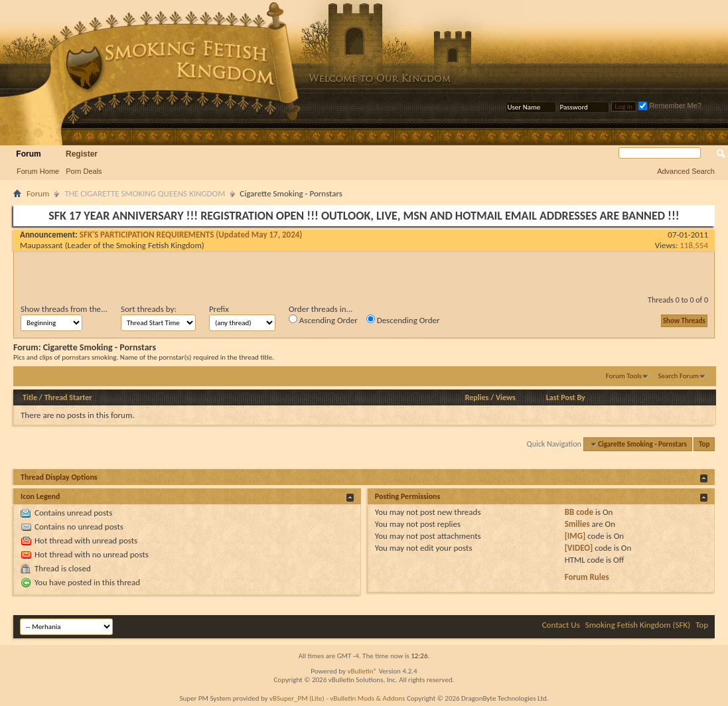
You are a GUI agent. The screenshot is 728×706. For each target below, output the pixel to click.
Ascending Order (323, 320)
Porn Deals (84, 171)
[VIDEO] (579, 548)
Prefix (219, 309)
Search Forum (679, 376)
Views (506, 397)
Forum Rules (587, 577)
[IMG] (575, 536)
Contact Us (561, 625)
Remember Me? (670, 106)
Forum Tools (624, 376)
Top (704, 444)
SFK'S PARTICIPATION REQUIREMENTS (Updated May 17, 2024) (191, 235)
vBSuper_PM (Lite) (297, 698)
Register (82, 154)
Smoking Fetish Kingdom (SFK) (638, 625)
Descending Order (403, 320)
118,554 (694, 245)
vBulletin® (362, 671)
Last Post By (566, 397)
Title (30, 397)
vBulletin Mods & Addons (367, 698)
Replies (477, 397)
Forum (28, 154)
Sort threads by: (149, 309)
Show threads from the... (64, 309)
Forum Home (38, 171)
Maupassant (41, 245)
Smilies (577, 524)
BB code (579, 512)
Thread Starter (68, 397)
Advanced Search (686, 171)
